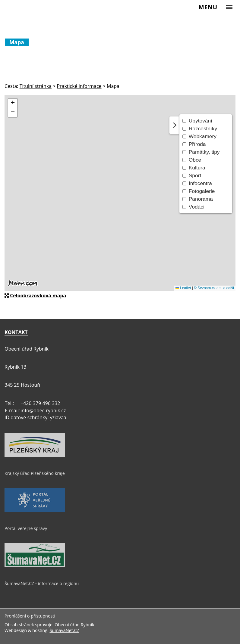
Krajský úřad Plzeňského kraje (35, 473)
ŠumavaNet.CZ (64, 630)
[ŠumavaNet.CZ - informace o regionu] (35, 566)
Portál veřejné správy (26, 528)
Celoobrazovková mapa (38, 296)
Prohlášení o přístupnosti (30, 616)
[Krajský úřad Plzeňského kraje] (35, 455)
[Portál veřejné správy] (35, 511)
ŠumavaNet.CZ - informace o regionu (42, 583)
